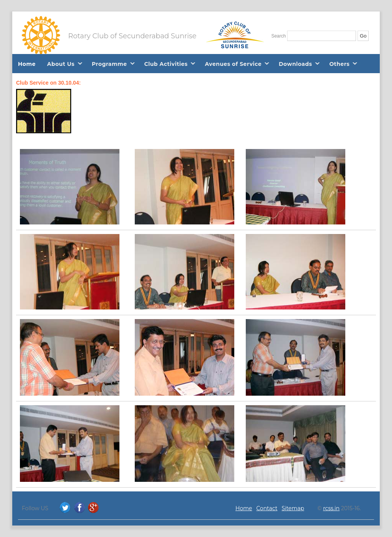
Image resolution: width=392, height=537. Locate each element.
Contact (267, 508)
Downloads (295, 64)
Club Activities (166, 64)
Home (27, 64)
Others (339, 64)
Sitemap (293, 508)
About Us (61, 64)
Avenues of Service (233, 64)
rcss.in (331, 508)
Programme (109, 64)
